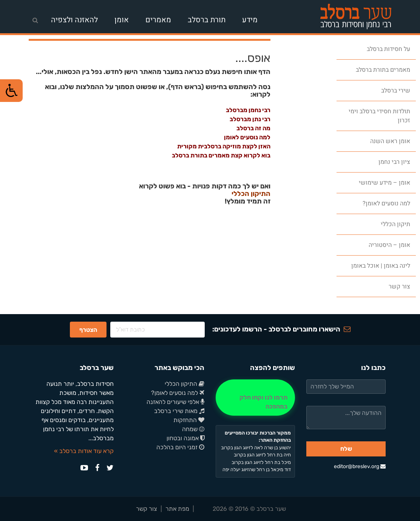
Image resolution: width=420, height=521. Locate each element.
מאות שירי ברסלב (179, 411)
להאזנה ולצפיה (74, 20)
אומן (122, 20)
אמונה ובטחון (185, 438)
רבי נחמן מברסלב (248, 110)
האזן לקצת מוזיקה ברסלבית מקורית (224, 146)
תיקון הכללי (395, 224)
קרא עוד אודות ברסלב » (84, 451)
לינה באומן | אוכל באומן (381, 266)
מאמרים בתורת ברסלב (383, 70)
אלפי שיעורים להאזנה (175, 402)
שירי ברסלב (396, 91)
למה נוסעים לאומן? (386, 203)
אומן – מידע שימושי (384, 183)
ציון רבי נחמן (394, 162)
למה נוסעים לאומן (247, 137)
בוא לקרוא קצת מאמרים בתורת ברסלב (221, 155)
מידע (250, 20)
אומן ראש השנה (390, 141)
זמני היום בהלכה (180, 447)
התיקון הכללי (251, 194)
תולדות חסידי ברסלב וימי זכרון (379, 116)
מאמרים (158, 20)
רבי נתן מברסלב (250, 119)
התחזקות (189, 420)
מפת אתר (177, 509)
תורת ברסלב (207, 20)
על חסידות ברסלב (388, 49)
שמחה (193, 429)
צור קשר (399, 287)
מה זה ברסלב (253, 128)
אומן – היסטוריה (389, 245)
